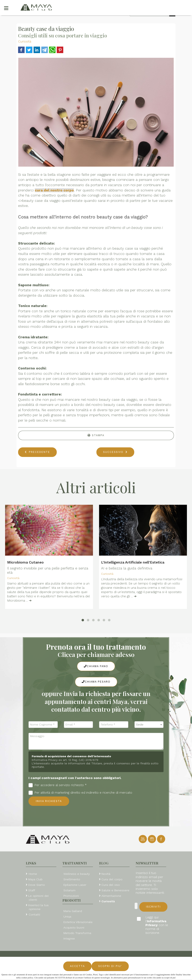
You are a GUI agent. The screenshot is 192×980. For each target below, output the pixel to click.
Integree (69, 938)
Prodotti (71, 900)
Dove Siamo (37, 885)
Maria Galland (73, 911)
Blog (104, 863)
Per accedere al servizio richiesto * (58, 785)
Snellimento (72, 879)
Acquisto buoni (74, 928)
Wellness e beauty (77, 874)
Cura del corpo (112, 879)
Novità (106, 874)
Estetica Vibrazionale (78, 922)
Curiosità (25, 41)
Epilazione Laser (75, 885)
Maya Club (35, 879)
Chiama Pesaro (96, 682)
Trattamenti (75, 863)
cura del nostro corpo (54, 190)
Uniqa (67, 917)
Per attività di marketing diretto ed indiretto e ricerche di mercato (80, 793)
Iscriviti (153, 907)
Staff (32, 890)
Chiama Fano (96, 666)
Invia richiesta (49, 801)
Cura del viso (111, 885)
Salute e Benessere (115, 890)
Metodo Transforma (77, 933)
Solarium (69, 890)
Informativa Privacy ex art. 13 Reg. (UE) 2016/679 (65, 760)
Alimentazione (111, 896)
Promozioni (71, 896)
